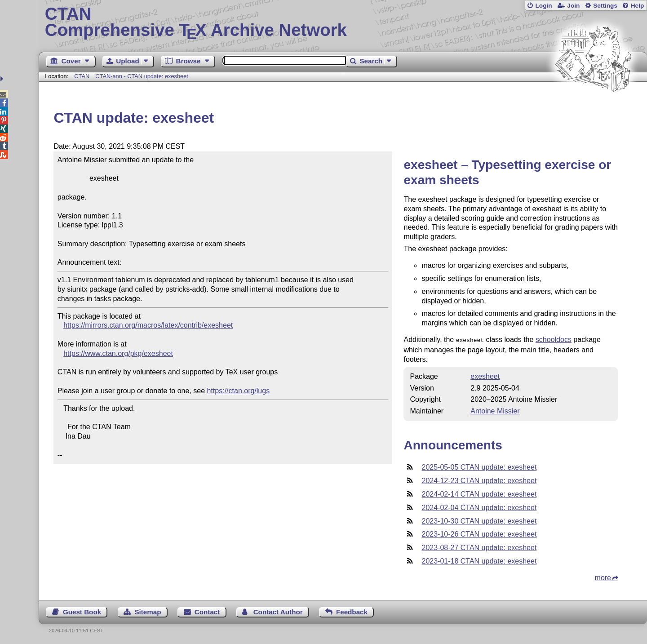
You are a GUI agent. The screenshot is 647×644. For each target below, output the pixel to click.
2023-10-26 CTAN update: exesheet (479, 533)
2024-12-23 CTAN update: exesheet (479, 480)
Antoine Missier (495, 410)
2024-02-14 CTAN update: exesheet (479, 493)
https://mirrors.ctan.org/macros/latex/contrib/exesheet (148, 325)
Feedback (352, 611)
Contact (207, 611)
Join (573, 6)
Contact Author (278, 611)
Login (543, 6)
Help (638, 6)
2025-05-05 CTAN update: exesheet (479, 466)
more (603, 577)
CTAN (82, 76)
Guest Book (82, 611)
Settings (605, 6)
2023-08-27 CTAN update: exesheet (479, 547)
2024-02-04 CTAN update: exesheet (479, 507)
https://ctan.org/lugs (239, 391)
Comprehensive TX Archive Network (343, 22)
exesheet (485, 375)
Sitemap (148, 611)
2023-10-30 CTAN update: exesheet (479, 520)
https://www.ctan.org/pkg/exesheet (118, 353)
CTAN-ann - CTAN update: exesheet (142, 76)
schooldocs (554, 340)
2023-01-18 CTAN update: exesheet (479, 560)
